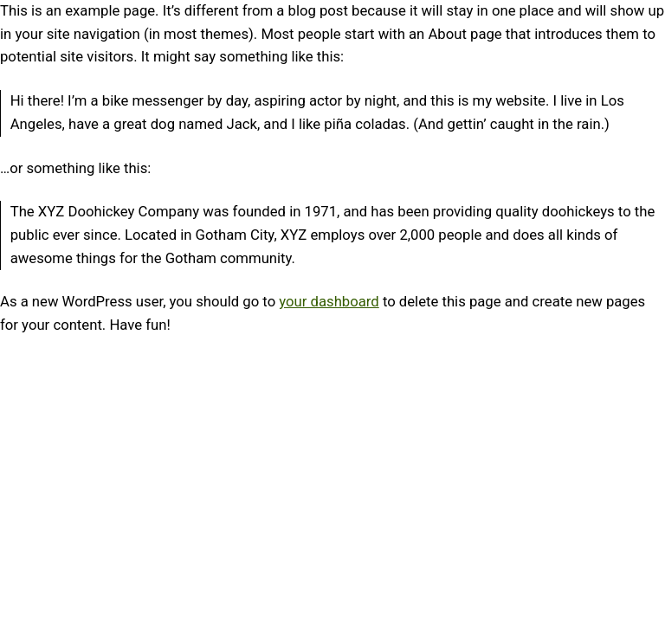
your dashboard (329, 302)
